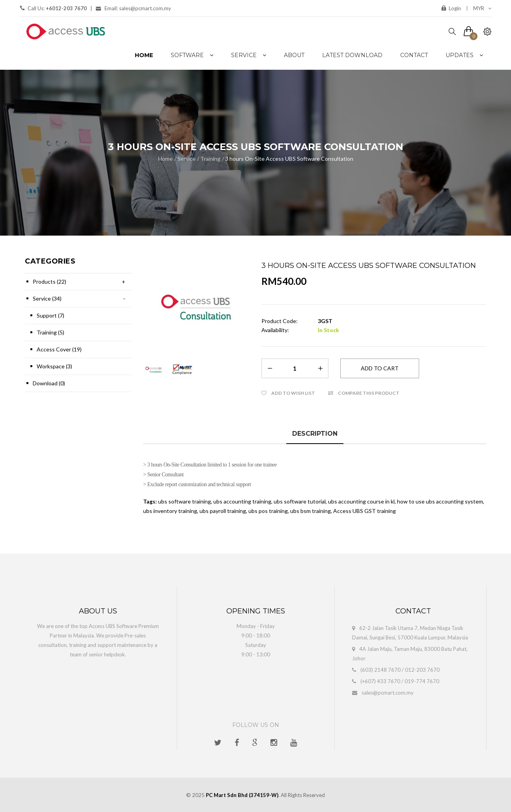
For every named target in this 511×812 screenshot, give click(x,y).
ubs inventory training (170, 511)
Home (165, 159)
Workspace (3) (54, 366)
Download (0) (49, 383)
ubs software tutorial (300, 501)
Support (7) (50, 315)
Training (210, 159)
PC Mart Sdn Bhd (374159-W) (242, 795)
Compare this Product (369, 393)
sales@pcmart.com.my (388, 693)
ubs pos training (268, 511)
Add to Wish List (293, 393)
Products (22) (49, 282)
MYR (482, 8)
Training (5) (50, 332)
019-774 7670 (422, 681)
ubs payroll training (223, 511)
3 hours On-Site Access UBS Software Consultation (289, 159)
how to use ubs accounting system (440, 501)
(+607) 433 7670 (380, 681)
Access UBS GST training (365, 511)
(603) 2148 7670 (380, 670)
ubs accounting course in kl (361, 501)
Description (315, 434)
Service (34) (47, 298)
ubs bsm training (311, 511)
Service (186, 159)
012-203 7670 (422, 670)
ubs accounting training (242, 501)
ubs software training (185, 501)
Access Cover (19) (59, 349)
